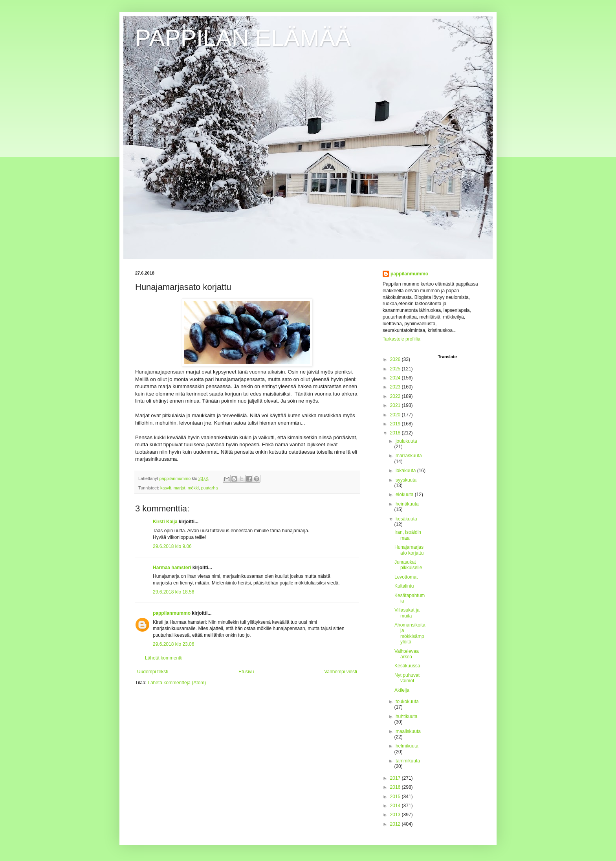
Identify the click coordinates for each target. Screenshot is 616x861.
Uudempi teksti (153, 672)
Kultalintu (404, 586)
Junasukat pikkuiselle (408, 565)
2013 (396, 815)
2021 (396, 405)
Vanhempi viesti (341, 672)
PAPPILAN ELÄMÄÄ (243, 38)
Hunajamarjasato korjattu (409, 550)
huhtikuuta (406, 716)
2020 (396, 415)
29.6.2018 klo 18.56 (173, 592)
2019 (396, 424)
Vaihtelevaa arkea (407, 654)
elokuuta (405, 495)
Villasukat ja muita (407, 613)
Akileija (402, 690)
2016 (396, 787)
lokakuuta (406, 471)
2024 (396, 378)
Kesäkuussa (407, 666)
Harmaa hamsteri (172, 568)
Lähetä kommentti (164, 658)
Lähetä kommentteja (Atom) (177, 683)
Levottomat (406, 577)
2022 (396, 396)
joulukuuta (406, 441)
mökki (193, 488)
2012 (396, 824)
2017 (396, 778)
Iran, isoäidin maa (408, 535)
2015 (396, 797)
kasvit (166, 488)
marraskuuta (409, 456)
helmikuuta (407, 746)
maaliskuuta (408, 731)
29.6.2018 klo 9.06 (172, 546)
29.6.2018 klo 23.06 (173, 644)
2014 (396, 806)
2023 (396, 387)
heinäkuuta (407, 504)
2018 (396, 433)
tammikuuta (408, 761)
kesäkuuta (406, 519)
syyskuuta (406, 480)
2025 (396, 369)
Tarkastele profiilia (401, 339)
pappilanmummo (172, 613)
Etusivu (246, 672)
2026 (396, 359)
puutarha (210, 488)
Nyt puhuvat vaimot (407, 678)
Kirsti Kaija (165, 522)
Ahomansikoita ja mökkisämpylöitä (410, 633)
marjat (180, 488)
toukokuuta (407, 702)
